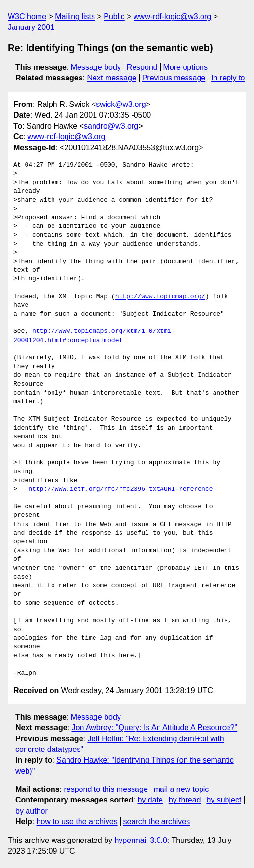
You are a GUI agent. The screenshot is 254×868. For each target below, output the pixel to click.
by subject (224, 800)
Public (114, 17)
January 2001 (31, 27)
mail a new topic (181, 789)
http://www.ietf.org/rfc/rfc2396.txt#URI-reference (120, 489)
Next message (112, 78)
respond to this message (106, 789)
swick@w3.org (121, 104)
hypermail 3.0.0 (140, 840)
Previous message (174, 78)
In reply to (228, 78)
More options (186, 67)
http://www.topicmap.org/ (160, 297)
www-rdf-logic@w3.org (172, 17)
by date (150, 800)
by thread (185, 800)
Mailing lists (75, 17)
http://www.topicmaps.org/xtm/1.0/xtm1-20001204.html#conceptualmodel (94, 336)
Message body (96, 67)
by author (32, 811)
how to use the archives (77, 822)
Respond (142, 67)
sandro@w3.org (111, 126)
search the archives (157, 822)
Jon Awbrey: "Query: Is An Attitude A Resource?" (155, 728)
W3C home (27, 17)
